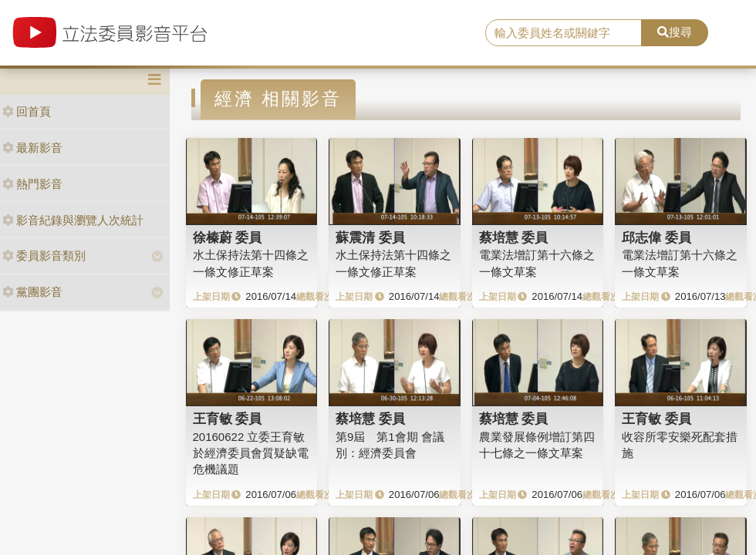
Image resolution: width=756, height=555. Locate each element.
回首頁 (27, 111)
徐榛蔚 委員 (228, 237)
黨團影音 (32, 292)
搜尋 (675, 32)
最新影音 (32, 148)
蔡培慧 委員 (514, 237)
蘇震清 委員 (370, 237)
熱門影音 (32, 184)
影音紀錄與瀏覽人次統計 (73, 220)
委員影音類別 (44, 256)
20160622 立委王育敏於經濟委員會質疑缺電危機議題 (251, 453)
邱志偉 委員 (656, 237)
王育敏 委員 (228, 419)
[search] (564, 33)
